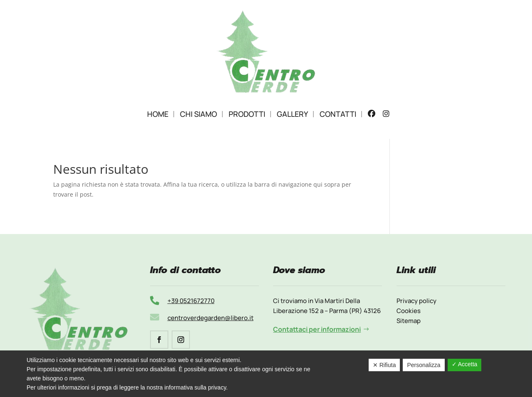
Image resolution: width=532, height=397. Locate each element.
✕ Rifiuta (384, 365)
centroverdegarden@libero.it (211, 318)
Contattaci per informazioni (317, 329)
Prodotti (247, 114)
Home (158, 114)
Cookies (409, 311)
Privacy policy (416, 301)
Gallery (292, 114)
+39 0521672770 (191, 301)
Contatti (338, 114)
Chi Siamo (198, 114)
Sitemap (409, 321)
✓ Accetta (465, 364)
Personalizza (424, 365)
